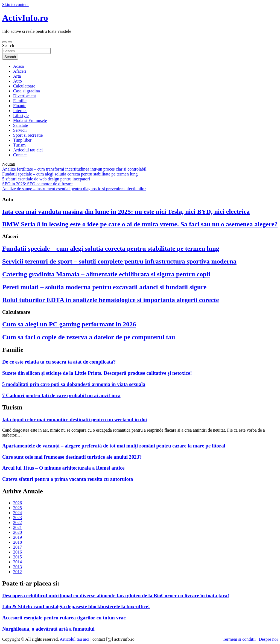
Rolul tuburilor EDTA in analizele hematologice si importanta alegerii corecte (111, 300)
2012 (17, 572)
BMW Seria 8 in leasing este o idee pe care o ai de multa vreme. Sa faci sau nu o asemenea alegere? (140, 224)
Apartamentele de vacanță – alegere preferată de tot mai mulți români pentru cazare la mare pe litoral (114, 446)
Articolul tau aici (28, 150)
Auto (17, 81)
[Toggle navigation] (4, 42)
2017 (17, 547)
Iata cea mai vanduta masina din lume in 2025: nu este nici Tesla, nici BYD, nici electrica (126, 212)
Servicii (20, 130)
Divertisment (25, 96)
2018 (17, 542)
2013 (17, 567)
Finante (20, 106)
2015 (17, 557)
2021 (17, 527)
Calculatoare (24, 86)
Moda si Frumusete (30, 120)
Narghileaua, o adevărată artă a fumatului (48, 629)
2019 (17, 537)
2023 (17, 518)
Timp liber (22, 140)
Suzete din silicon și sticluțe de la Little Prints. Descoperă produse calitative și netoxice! (97, 373)
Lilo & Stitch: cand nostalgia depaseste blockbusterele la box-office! (76, 606)
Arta (17, 76)
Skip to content (15, 5)
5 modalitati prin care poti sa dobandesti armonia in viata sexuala (74, 384)
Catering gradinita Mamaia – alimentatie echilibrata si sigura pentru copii (106, 274)
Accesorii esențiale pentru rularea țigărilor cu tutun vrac (64, 618)
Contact (20, 155)
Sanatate (21, 125)
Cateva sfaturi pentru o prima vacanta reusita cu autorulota (68, 479)
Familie (20, 101)
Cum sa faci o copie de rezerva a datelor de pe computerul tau (89, 337)
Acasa (18, 66)
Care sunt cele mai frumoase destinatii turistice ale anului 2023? (72, 457)
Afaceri (20, 71)
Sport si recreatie (28, 135)
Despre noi (268, 639)
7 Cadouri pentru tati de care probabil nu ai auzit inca (61, 395)
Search (8, 46)
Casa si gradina (27, 91)
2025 (17, 508)
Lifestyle (21, 115)
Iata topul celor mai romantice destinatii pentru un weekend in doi (75, 419)
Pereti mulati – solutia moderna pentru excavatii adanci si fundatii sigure (104, 287)
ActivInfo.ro (25, 18)
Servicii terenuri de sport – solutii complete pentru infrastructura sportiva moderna (119, 261)
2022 (17, 522)
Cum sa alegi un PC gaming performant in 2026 (69, 324)
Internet (20, 111)
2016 (17, 552)
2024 (17, 513)
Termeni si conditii (239, 639)
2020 (17, 532)
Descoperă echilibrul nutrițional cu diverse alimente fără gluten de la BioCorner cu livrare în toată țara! (116, 595)
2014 (17, 562)
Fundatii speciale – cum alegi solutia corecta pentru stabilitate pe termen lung (111, 248)
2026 (17, 503)
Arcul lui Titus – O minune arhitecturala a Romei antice (63, 468)
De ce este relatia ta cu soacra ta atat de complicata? (59, 362)
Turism (19, 145)
